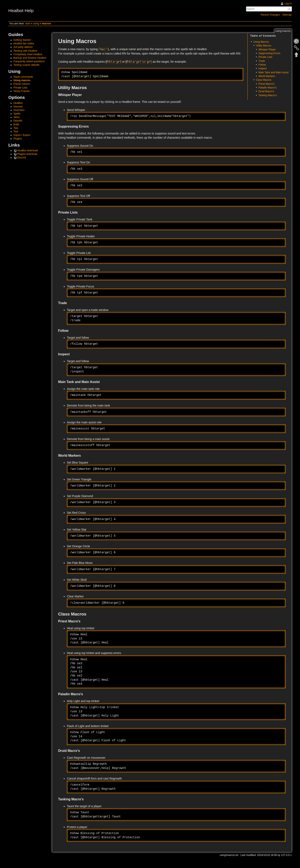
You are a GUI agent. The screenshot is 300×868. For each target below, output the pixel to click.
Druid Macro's (266, 91)
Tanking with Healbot (25, 51)
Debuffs (18, 121)
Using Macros (261, 42)
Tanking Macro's (267, 95)
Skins (17, 117)
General (18, 107)
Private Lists (21, 88)
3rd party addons (23, 47)
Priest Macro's (266, 84)
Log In (288, 4)
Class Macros (264, 80)
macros (46, 24)
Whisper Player (267, 50)
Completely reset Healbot (28, 54)
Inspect (262, 68)
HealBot (18, 103)
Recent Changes (270, 15)
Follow (262, 65)
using (36, 24)
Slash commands (23, 77)
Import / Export (22, 135)
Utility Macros (264, 46)
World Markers (267, 76)
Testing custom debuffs (27, 65)
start (28, 24)
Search (290, 9)
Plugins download (27, 154)
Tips (16, 128)
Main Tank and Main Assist (273, 72)
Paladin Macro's (267, 88)
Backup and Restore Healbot (30, 58)
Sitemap (287, 15)
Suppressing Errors (269, 53)
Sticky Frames (22, 91)
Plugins (18, 139)
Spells (17, 114)
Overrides (19, 110)
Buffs (16, 124)
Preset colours (22, 84)
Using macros (22, 80)
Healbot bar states (24, 44)
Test (16, 132)
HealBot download (28, 150)
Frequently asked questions (29, 61)
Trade (262, 61)
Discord (22, 158)
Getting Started (22, 40)
